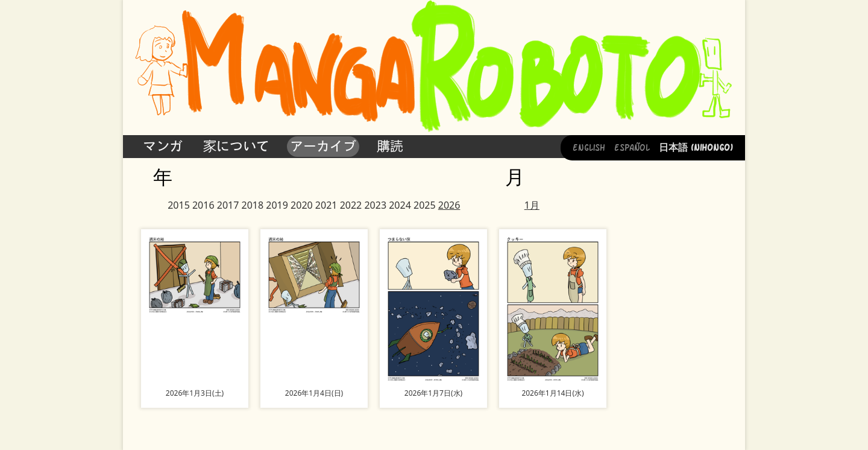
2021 (326, 205)
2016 (203, 205)
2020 (302, 205)
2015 (179, 205)
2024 (400, 205)
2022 (351, 205)
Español (632, 147)
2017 (228, 205)
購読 (390, 146)
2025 (425, 205)
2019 (277, 205)
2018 (253, 205)
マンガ (163, 146)
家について (236, 146)
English (589, 147)
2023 (375, 205)
